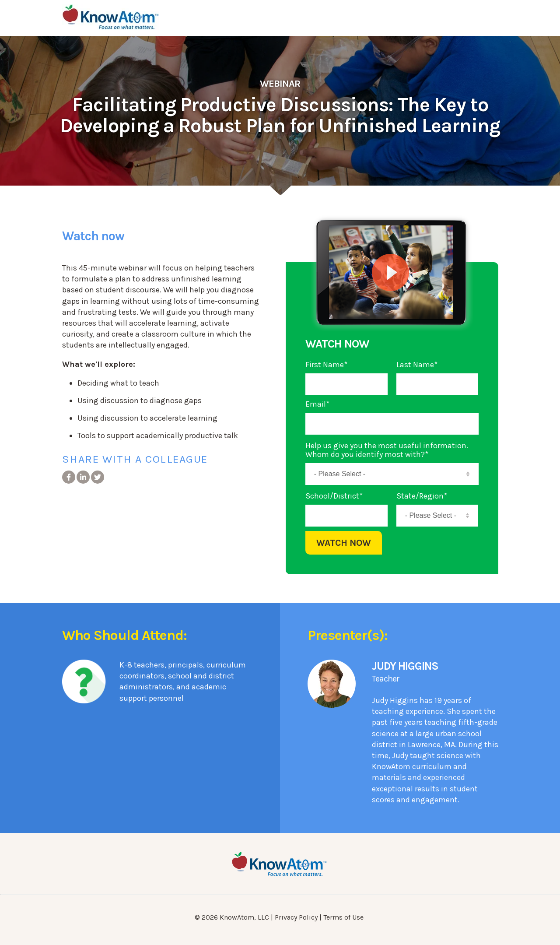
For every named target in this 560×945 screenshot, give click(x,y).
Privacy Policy (296, 917)
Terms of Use (343, 917)
